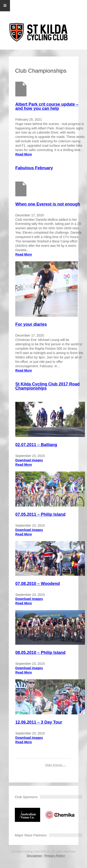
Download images (29, 460)
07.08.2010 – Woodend (38, 584)
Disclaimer (34, 856)
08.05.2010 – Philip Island (40, 653)
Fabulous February (34, 168)
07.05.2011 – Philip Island (40, 514)
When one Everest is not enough (48, 204)
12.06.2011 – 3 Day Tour (39, 722)
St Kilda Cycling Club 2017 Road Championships (47, 386)
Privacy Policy (55, 856)
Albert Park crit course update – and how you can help (47, 106)
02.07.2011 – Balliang (36, 445)
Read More (24, 154)
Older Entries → (56, 765)
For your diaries (31, 324)
